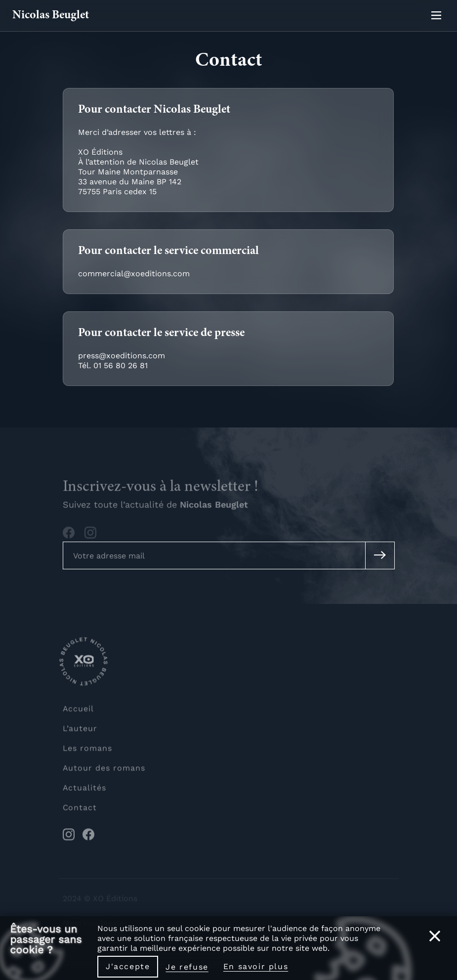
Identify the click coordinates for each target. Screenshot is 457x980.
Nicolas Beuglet (51, 16)
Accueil (79, 711)
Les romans (88, 751)
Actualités (85, 790)
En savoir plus (256, 966)
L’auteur (80, 731)
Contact (80, 810)
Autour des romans (104, 771)
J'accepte (128, 966)
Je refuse (187, 967)
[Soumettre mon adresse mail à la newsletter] (380, 555)
